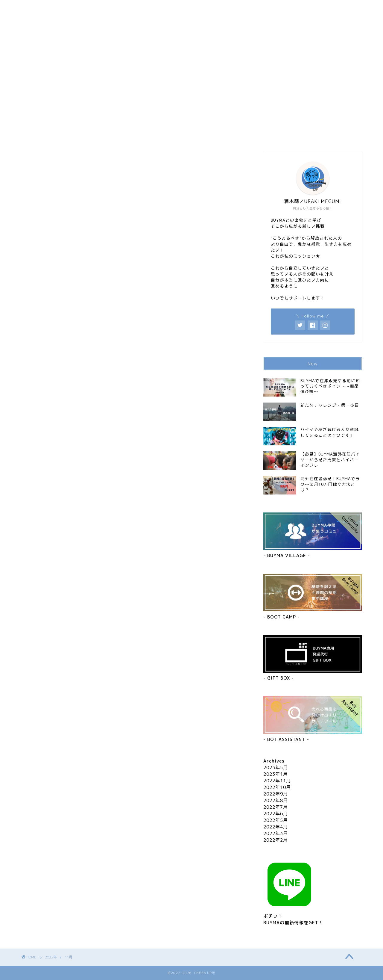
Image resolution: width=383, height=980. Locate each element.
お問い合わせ (201, 7)
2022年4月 (276, 827)
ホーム (57, 7)
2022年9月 (276, 794)
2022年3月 (276, 833)
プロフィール (129, 7)
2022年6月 (276, 814)
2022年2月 (276, 840)
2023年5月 (276, 767)
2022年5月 (276, 820)
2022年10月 (277, 787)
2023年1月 (276, 774)
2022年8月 (276, 800)
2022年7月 (276, 807)
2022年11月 (277, 781)
